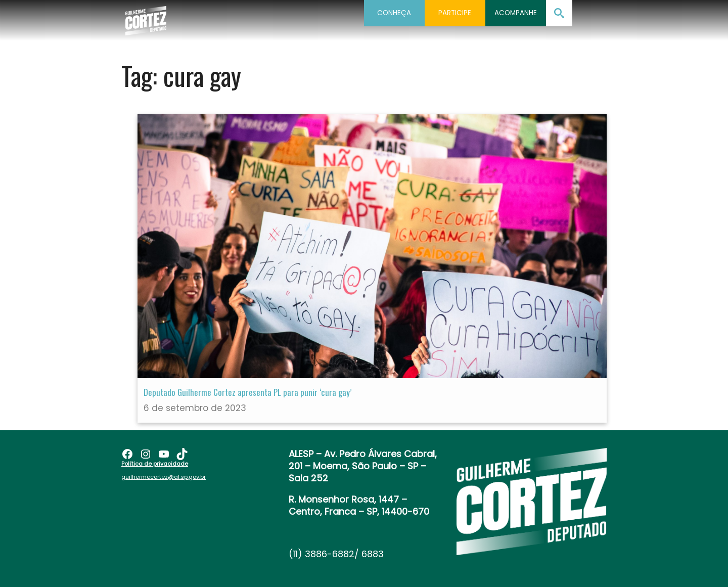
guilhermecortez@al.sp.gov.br (164, 477)
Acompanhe (516, 13)
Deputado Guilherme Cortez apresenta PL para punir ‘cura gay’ (247, 392)
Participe (455, 13)
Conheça (394, 13)
